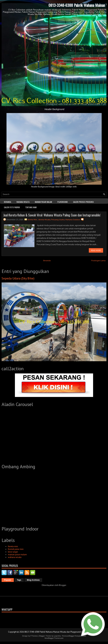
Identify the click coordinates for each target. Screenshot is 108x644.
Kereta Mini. (33, 220)
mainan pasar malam (17, 555)
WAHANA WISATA (23, 202)
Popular (8, 580)
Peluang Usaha (58, 220)
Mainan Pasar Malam (43, 202)
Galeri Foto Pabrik (12, 207)
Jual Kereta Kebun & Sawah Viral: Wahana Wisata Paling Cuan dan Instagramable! (52, 215)
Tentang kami (31, 207)
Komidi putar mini (16, 549)
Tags (19, 580)
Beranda (8, 202)
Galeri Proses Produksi (83, 202)
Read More (96, 250)
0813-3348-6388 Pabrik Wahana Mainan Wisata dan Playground (52, 632)
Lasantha (57, 636)
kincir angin (13, 552)
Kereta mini (13, 546)
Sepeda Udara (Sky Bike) (18, 278)
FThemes (34, 636)
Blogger (62, 585)
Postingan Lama (98, 260)
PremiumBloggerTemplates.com (74, 636)
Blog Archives (33, 580)
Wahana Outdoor (73, 220)
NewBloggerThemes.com (54, 638)
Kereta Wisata (44, 220)
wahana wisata (15, 557)
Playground (63, 202)
